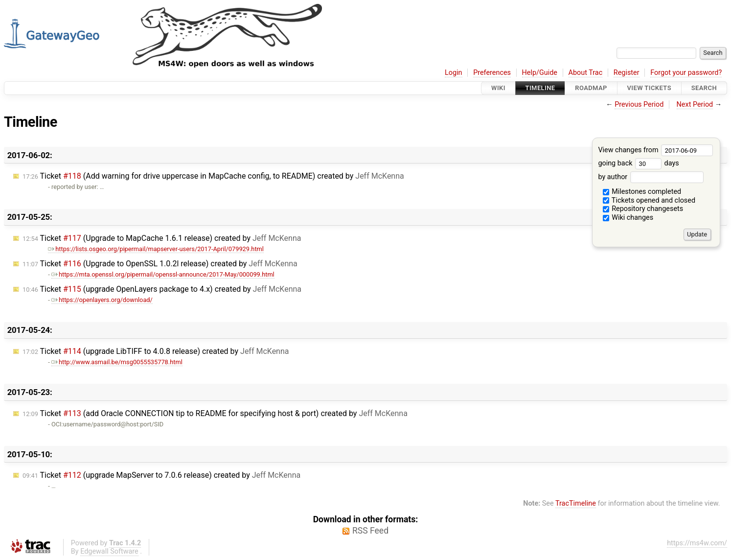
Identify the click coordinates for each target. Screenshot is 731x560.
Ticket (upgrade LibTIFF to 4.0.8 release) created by (156, 351)
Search (704, 88)
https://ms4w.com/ (697, 543)
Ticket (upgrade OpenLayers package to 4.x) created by (162, 289)
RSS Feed (370, 531)
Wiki (498, 88)
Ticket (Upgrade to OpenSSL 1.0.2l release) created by (160, 264)
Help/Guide (540, 73)
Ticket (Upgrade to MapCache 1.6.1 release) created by (162, 238)
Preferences (492, 73)
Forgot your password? (686, 73)
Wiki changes (628, 218)
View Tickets (649, 88)
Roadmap (591, 88)
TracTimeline (576, 503)
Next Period (695, 105)
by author (651, 177)
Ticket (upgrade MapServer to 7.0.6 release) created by (161, 475)
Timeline (540, 88)
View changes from (655, 150)
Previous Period (639, 105)
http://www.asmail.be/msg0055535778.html (117, 362)
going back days (638, 163)
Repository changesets (643, 209)
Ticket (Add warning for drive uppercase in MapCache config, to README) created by (213, 176)
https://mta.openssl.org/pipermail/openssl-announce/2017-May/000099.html (163, 274)
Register (627, 73)
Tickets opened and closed (649, 200)
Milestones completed (642, 192)
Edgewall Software (109, 551)
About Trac (586, 73)
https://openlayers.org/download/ (102, 300)
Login (454, 73)
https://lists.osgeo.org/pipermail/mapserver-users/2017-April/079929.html (156, 249)
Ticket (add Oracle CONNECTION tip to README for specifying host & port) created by (215, 413)
